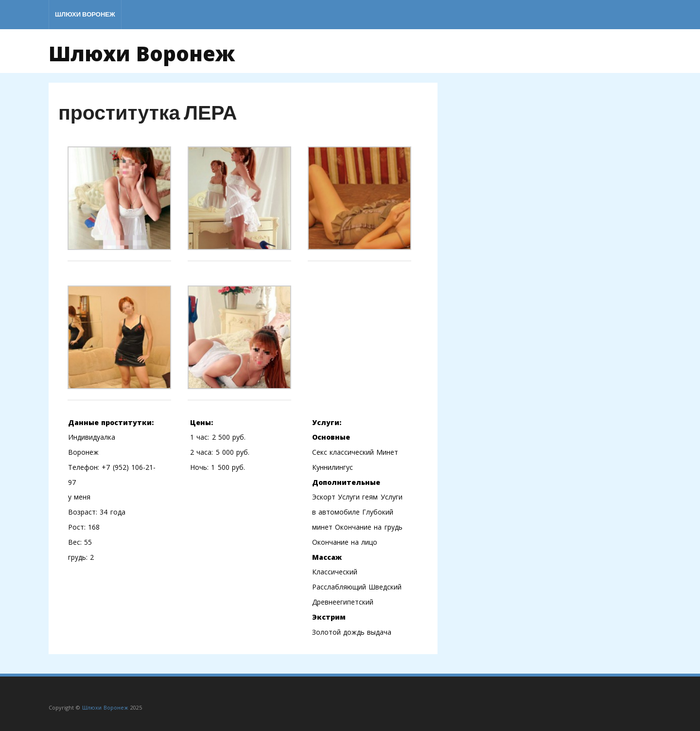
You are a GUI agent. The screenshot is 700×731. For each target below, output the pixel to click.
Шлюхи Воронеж (85, 14)
